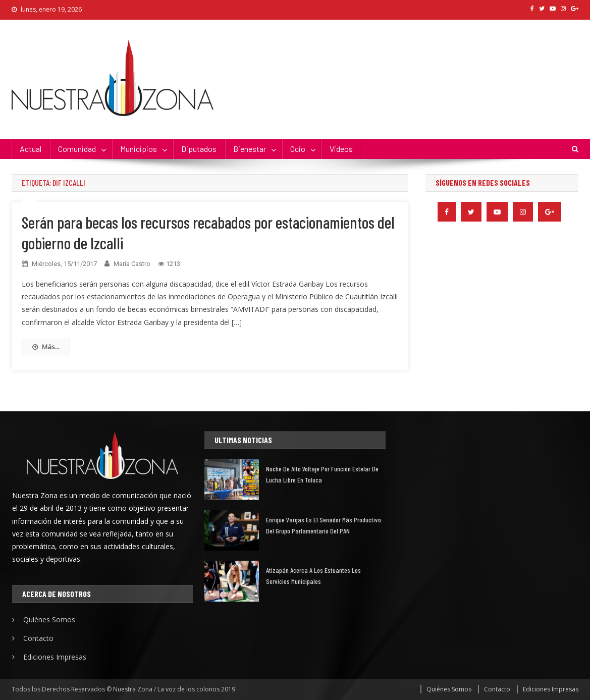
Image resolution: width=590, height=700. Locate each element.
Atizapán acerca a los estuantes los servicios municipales (313, 576)
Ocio (298, 149)
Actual (31, 149)
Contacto (38, 638)
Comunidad (77, 149)
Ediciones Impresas (55, 657)
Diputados (199, 149)
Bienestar (250, 149)
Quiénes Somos (49, 620)
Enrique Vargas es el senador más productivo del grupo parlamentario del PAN (324, 525)
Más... (46, 347)
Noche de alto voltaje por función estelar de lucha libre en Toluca (322, 474)
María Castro (132, 264)
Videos (341, 149)
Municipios (139, 149)
